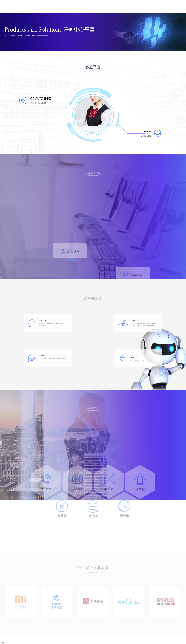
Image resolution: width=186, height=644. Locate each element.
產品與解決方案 (99, 7)
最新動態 (173, 7)
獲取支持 (120, 7)
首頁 (81, 7)
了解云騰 (156, 7)
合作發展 (138, 7)
